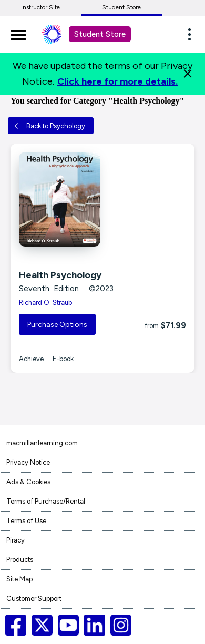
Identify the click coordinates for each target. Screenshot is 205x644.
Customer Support (34, 599)
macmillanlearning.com (42, 443)
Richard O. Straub (45, 303)
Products (20, 560)
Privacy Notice (28, 462)
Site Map (19, 579)
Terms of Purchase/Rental (46, 501)
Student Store (121, 7)
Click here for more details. (117, 81)
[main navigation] (18, 33)
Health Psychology (60, 275)
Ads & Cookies (28, 482)
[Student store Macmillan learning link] (59, 34)
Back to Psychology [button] (50, 126)
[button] (192, 34)
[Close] (188, 74)
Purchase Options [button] (57, 325)
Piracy (16, 540)
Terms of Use (26, 521)
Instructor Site (40, 7)
